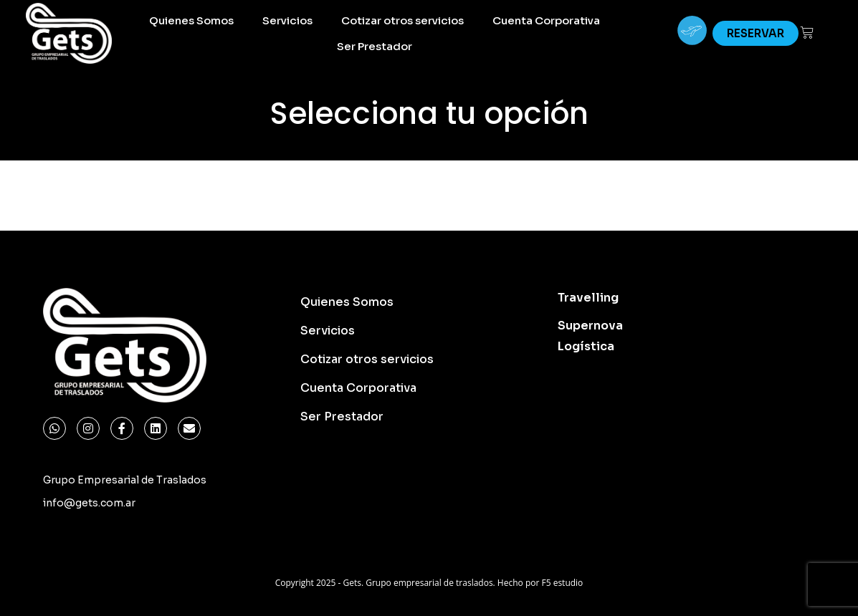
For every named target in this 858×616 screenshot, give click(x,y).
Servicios (287, 20)
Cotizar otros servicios (402, 20)
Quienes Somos (191, 20)
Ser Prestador (375, 46)
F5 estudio (562, 583)
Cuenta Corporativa (546, 20)
